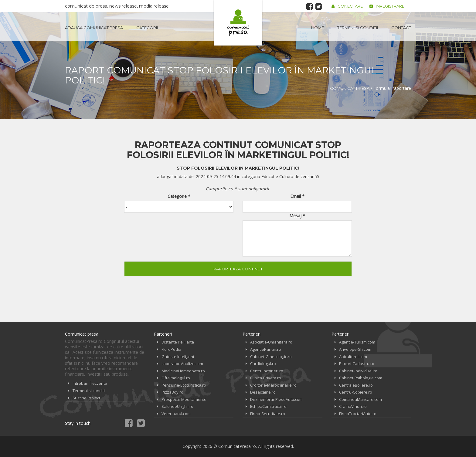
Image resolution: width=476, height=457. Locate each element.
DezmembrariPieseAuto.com (276, 399)
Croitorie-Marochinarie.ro (273, 385)
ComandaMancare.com (360, 399)
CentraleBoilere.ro (356, 385)
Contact (401, 28)
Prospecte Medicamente (184, 399)
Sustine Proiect (86, 398)
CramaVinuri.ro (353, 406)
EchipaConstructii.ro (268, 406)
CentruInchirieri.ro (267, 371)
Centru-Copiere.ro (356, 392)
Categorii (147, 28)
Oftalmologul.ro (176, 378)
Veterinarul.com (176, 414)
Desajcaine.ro (263, 392)
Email (297, 196)
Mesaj (297, 216)
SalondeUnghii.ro (177, 406)
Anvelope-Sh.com (355, 349)
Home (318, 28)
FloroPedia (171, 349)
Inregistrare (387, 6)
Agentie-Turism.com (357, 342)
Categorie (179, 196)
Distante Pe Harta (178, 342)
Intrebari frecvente (90, 383)
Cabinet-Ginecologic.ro (271, 357)
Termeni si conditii (358, 28)
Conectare (347, 6)
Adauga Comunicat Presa (94, 28)
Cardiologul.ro (263, 364)
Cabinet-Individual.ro (358, 371)
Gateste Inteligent (178, 357)
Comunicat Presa (350, 88)
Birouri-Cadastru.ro (357, 364)
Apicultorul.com (353, 357)
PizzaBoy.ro (172, 392)
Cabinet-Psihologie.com (361, 378)
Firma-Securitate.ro (268, 414)
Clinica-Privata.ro (266, 378)
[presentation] (170, 231)
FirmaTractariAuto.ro (358, 414)
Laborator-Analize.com (182, 364)
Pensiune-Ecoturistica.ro (184, 385)
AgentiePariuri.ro (266, 349)
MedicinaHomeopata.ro (183, 371)
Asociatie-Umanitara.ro (271, 342)
